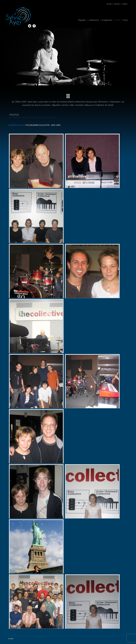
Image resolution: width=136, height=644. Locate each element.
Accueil (109, 4)
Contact (125, 4)
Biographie (82, 20)
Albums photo (16, 125)
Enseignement (107, 20)
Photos (118, 20)
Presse (125, 20)
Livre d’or (117, 4)
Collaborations (94, 20)
